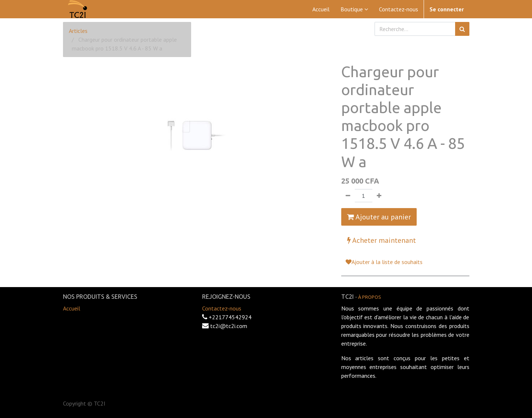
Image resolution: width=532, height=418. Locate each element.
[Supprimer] (348, 196)
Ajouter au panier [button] (379, 217)
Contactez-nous (222, 308)
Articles (78, 31)
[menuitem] (321, 9)
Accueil (72, 308)
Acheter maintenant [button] (382, 240)
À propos (370, 297)
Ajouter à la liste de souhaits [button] (384, 262)
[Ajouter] (379, 196)
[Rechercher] (462, 29)
